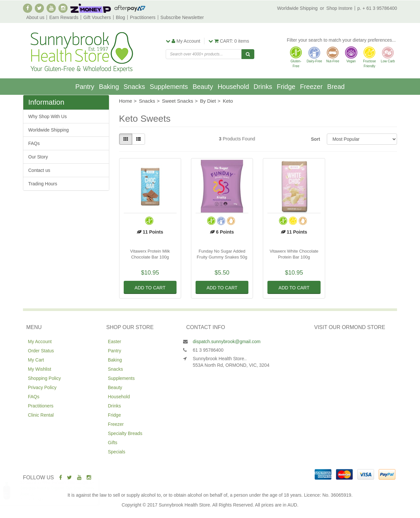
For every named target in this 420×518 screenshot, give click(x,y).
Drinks (263, 87)
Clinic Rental (41, 415)
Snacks (135, 87)
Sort (315, 139)
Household (233, 87)
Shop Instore (339, 8)
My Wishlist (40, 369)
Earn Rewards (64, 17)
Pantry (85, 87)
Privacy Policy (42, 387)
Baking (109, 87)
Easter (115, 342)
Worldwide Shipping (297, 8)
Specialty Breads (125, 433)
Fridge (286, 87)
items (229, 41)
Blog (120, 17)
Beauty (203, 87)
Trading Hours (43, 184)
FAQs (34, 143)
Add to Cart (150, 288)
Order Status (41, 351)
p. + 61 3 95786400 (377, 8)
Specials (117, 452)
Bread (336, 87)
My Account (40, 342)
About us (35, 17)
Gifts (113, 443)
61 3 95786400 (208, 350)
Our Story (38, 157)
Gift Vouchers (97, 17)
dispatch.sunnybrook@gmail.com (227, 342)
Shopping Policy (44, 378)
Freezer (311, 87)
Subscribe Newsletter (182, 17)
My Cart (36, 360)
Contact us (39, 170)
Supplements (169, 87)
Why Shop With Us (47, 116)
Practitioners (143, 17)
